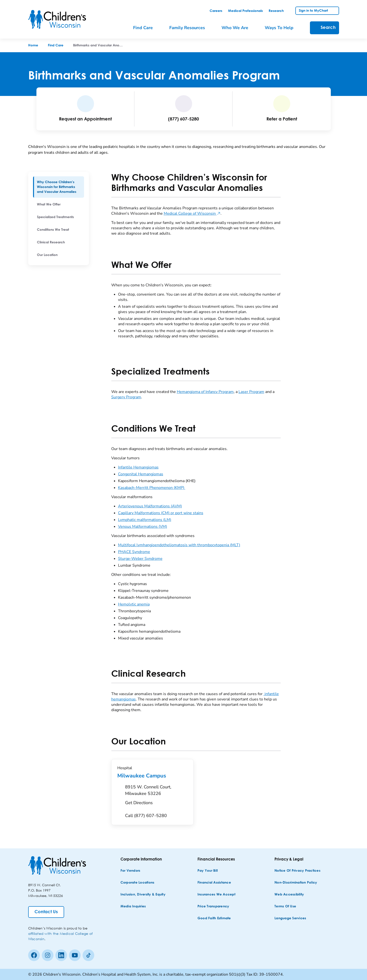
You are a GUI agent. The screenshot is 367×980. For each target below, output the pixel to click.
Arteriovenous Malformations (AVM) (150, 506)
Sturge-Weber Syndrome (140, 559)
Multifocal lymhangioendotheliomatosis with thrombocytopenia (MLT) (179, 545)
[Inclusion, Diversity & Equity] (143, 895)
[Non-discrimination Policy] (296, 883)
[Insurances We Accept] (216, 895)
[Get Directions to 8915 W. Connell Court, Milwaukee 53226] (156, 796)
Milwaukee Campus (152, 776)
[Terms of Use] (285, 907)
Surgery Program (126, 397)
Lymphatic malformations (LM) (145, 520)
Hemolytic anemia (134, 604)
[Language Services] (290, 918)
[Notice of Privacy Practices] (297, 871)
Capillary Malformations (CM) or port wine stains (161, 513)
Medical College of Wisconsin (192, 213)
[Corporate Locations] (137, 883)
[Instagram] (48, 955)
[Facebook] (34, 955)
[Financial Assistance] (214, 883)
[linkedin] (61, 955)
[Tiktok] (88, 955)
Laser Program (251, 392)
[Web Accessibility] (289, 895)
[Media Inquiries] (133, 907)
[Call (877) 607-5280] (146, 816)
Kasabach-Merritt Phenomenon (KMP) (152, 488)
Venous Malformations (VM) (143, 527)
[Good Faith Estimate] (214, 918)
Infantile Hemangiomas (138, 467)
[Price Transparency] (213, 907)
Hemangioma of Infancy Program (205, 392)
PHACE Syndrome (134, 552)
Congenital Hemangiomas (141, 474)
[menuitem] (59, 187)
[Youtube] (75, 955)
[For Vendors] (130, 871)
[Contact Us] (46, 912)
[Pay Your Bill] (208, 871)
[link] (216, 11)
